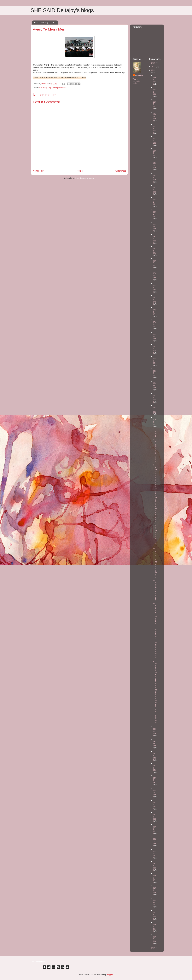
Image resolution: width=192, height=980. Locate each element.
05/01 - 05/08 (155, 732)
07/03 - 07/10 (155, 325)
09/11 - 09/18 (155, 203)
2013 (154, 63)
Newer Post (39, 171)
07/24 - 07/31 (155, 289)
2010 (154, 948)
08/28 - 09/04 (155, 228)
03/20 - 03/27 (155, 806)
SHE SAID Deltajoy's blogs (62, 10)
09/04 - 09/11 (155, 215)
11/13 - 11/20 (155, 93)
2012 (154, 67)
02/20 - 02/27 (155, 855)
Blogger (110, 974)
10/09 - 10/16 (155, 154)
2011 (153, 70)
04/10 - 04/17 (155, 769)
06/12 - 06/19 (155, 362)
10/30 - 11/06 (155, 117)
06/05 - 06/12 (155, 374)
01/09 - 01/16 (155, 928)
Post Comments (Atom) (85, 178)
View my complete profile (136, 81)
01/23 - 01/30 (155, 903)
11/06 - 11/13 (155, 105)
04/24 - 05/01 (155, 745)
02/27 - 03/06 (155, 842)
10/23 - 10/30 (155, 130)
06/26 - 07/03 (155, 337)
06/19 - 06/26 (155, 350)
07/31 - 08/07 (155, 276)
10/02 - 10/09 (155, 166)
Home (80, 171)
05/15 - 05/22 (155, 411)
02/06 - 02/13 (155, 879)
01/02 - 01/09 (155, 940)
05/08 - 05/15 (155, 423)
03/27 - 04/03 (155, 793)
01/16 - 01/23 (155, 916)
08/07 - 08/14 (155, 264)
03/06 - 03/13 (155, 830)
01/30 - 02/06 (155, 891)
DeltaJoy (139, 75)
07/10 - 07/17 (155, 313)
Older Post (121, 171)
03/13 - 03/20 (155, 818)
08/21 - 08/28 (155, 240)
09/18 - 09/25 (155, 191)
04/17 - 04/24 (155, 757)
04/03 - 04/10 (155, 781)
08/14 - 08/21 (155, 252)
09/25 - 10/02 (155, 179)
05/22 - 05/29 (155, 399)
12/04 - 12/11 (155, 81)
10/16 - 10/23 (155, 142)
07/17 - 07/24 (155, 301)
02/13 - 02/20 (155, 867)
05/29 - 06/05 (155, 386)
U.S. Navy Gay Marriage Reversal (53, 88)
